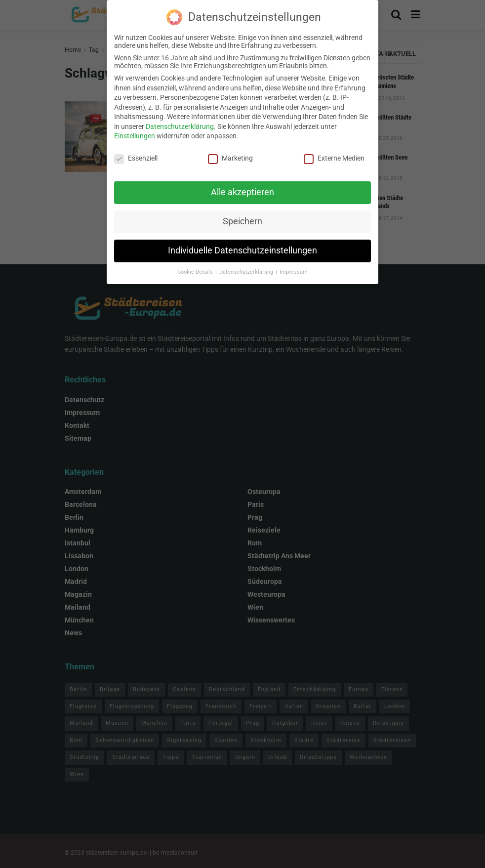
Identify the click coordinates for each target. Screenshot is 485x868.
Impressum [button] (294, 265)
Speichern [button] (242, 214)
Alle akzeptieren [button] (242, 185)
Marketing (230, 151)
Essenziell (136, 151)
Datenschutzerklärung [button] (247, 265)
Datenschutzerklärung (180, 120)
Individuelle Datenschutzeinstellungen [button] (242, 244)
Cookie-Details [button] (196, 265)
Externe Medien (334, 151)
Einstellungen (135, 129)
